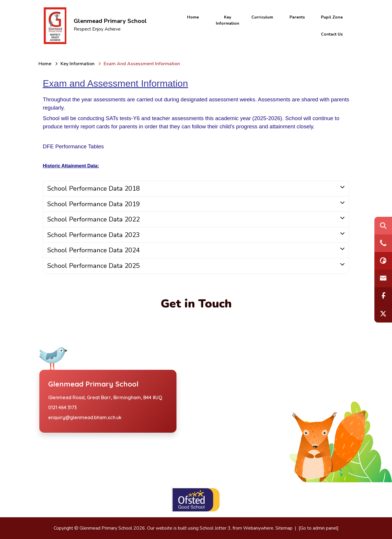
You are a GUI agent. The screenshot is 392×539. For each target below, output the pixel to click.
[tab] (196, 189)
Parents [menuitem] (297, 17)
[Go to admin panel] (319, 528)
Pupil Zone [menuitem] (332, 17)
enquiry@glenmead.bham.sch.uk (85, 417)
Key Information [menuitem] (228, 20)
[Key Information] (78, 64)
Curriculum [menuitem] (262, 17)
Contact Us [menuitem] (332, 34)
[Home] (45, 64)
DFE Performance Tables (73, 146)
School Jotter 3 (215, 528)
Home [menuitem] (193, 17)
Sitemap (284, 528)
